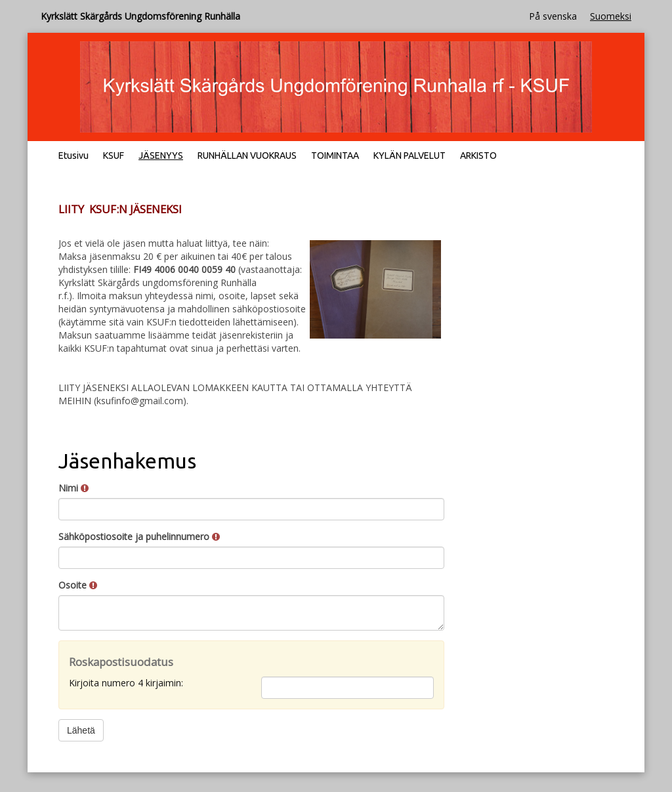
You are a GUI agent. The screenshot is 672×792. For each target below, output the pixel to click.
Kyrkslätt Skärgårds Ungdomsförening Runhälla (140, 16)
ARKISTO (478, 156)
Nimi (73, 488)
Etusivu (73, 156)
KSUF (114, 156)
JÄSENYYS (161, 156)
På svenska (553, 16)
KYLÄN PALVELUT (409, 156)
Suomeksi (611, 16)
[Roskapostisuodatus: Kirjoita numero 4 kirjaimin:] (347, 688)
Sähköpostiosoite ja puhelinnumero (139, 536)
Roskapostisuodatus (121, 662)
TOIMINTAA (335, 156)
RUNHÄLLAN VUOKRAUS (247, 156)
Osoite (78, 585)
